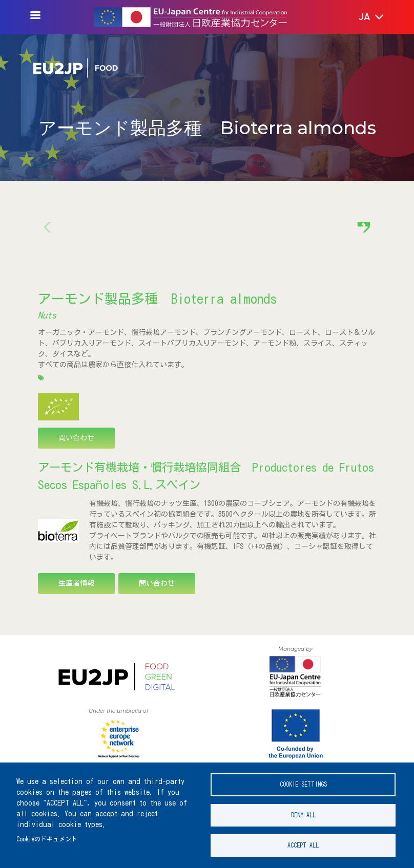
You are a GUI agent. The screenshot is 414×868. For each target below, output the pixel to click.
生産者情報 (76, 583)
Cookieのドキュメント (47, 837)
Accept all (303, 845)
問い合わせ (76, 438)
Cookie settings (303, 780)
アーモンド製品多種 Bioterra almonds (157, 299)
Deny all (303, 812)
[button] (364, 17)
